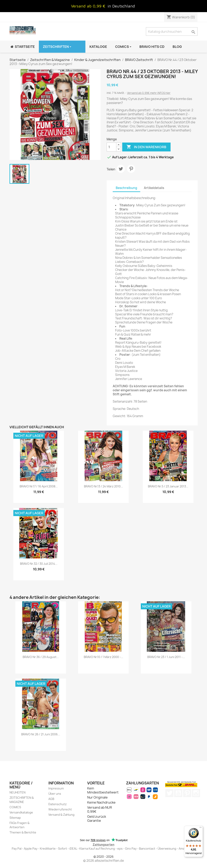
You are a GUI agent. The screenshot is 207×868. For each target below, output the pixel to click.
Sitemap (15, 818)
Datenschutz (57, 804)
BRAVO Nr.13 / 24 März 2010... (103, 486)
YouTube (178, 793)
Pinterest (131, 169)
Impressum (56, 788)
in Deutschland (121, 6)
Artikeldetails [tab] (154, 188)
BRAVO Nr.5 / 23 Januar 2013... (168, 486)
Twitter (169, 793)
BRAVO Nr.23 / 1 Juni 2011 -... (166, 657)
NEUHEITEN (18, 792)
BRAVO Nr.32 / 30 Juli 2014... (39, 564)
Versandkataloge (21, 812)
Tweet (121, 169)
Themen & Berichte (23, 832)
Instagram (196, 793)
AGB (51, 799)
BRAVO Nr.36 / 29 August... (41, 657)
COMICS (15, 807)
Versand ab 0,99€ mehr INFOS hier (149, 93)
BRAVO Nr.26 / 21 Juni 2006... (41, 734)
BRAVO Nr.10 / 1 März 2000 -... (103, 657)
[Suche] (172, 31)
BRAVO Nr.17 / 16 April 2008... (39, 486)
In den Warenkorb (146, 147)
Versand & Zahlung (61, 815)
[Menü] (201, 828)
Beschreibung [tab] (126, 188)
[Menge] (111, 147)
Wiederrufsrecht (60, 809)
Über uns (55, 794)
